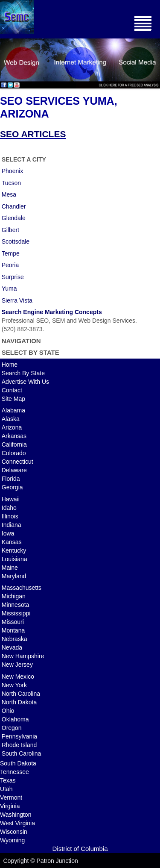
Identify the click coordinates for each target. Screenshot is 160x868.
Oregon (12, 728)
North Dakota (19, 702)
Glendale (14, 218)
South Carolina (22, 753)
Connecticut (17, 462)
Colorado (14, 453)
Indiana (12, 525)
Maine (10, 568)
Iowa (8, 533)
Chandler (14, 206)
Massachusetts (22, 588)
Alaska (11, 419)
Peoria (10, 265)
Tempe (11, 253)
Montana (13, 630)
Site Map (13, 399)
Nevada (12, 647)
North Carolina (21, 694)
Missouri (13, 622)
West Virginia (17, 823)
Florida (11, 479)
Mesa (9, 194)
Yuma (9, 288)
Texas (8, 780)
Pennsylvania (19, 736)
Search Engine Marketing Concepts (52, 312)
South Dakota (18, 763)
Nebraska (15, 639)
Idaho (9, 508)
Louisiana (15, 559)
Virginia (10, 806)
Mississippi (16, 613)
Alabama (13, 410)
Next (154, 62)
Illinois (10, 516)
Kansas (12, 542)
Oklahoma (15, 719)
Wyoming (12, 840)
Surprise (13, 277)
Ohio (8, 711)
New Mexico (18, 677)
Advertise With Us (25, 382)
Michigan (14, 596)
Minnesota (16, 605)
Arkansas (14, 436)
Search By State (23, 373)
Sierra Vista (17, 300)
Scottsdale (16, 241)
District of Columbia (80, 849)
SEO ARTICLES (33, 134)
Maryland (14, 576)
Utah (6, 789)
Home (10, 365)
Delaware (14, 470)
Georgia (12, 487)
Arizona (12, 427)
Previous (6, 62)
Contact (12, 390)
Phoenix (13, 171)
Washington (16, 815)
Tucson (11, 183)
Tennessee (15, 772)
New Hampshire (23, 656)
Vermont (11, 797)
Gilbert (10, 230)
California (14, 444)
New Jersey (17, 665)
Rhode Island (19, 745)
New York (14, 685)
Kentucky (14, 550)
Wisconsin (14, 832)
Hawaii (11, 499)
